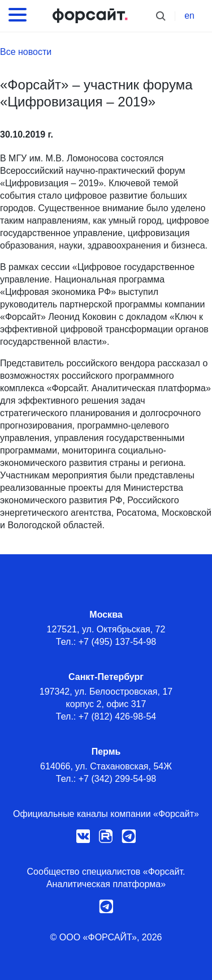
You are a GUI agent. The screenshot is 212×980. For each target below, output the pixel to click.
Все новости (26, 52)
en (189, 16)
